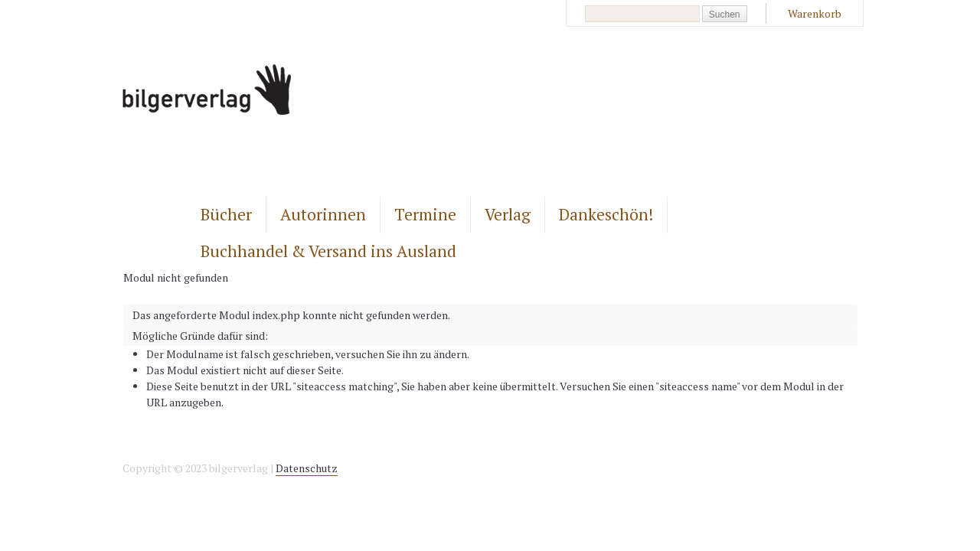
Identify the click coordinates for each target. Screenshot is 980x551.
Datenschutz (307, 468)
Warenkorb (815, 13)
